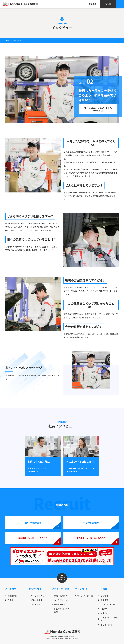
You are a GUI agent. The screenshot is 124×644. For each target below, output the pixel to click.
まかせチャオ (59, 604)
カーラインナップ (37, 596)
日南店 (9, 600)
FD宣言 (103, 609)
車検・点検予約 (60, 596)
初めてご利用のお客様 (61, 610)
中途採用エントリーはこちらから (91, 538)
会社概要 (103, 596)
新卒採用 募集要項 (33, 523)
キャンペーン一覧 (84, 596)
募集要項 (93, 4)
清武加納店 (11, 596)
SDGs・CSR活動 (107, 604)
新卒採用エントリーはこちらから (33, 538)
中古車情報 (35, 604)
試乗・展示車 (35, 600)
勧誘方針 (103, 613)
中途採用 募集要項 (91, 523)
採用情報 (103, 600)
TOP (7, 41)
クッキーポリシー (107, 625)
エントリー (108, 4)
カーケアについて (61, 600)
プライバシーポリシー (108, 619)
